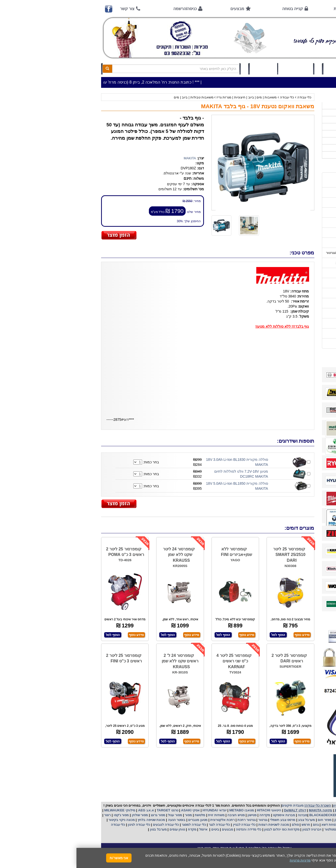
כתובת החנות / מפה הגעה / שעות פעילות (283, 180)
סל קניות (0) (219, 69)
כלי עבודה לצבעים (89, 825)
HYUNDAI (133, 810)
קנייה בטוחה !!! (296, 213)
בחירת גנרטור (298, 283)
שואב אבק (265, 820)
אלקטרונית (141, 820)
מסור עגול (98, 815)
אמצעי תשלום (297, 192)
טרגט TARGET (90, 810)
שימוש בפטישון (297, 273)
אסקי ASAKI (113, 810)
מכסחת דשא (253, 825)
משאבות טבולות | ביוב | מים (117, 97)
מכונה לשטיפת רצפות (197, 825)
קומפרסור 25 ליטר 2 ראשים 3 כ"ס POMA (49, 552)
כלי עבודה (228, 97)
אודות (262, 9)
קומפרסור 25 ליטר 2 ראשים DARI (213, 658)
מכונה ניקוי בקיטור (45, 820)
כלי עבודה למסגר (117, 825)
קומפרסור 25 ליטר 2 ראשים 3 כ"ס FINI (48, 658)
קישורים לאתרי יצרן (294, 313)
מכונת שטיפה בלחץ (74, 820)
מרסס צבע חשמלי (206, 820)
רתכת (154, 820)
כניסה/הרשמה (109, 9)
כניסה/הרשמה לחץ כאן (266, 69)
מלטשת (123, 815)
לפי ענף (304, 148)
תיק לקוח (187, 69)
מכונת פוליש (292, 825)
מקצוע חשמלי (296, 820)
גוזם (239, 825)
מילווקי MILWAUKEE (43, 810)
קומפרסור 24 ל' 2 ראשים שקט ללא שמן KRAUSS (104, 661)
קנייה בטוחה (216, 9)
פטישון (176, 815)
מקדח (116, 829)
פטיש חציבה (159, 815)
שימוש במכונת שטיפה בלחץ (288, 303)
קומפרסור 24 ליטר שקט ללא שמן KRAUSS (102, 555)
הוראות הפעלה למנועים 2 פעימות (283, 263)
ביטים (139, 829)
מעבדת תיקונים (216, 805)
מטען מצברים (121, 820)
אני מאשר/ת (42, 858)
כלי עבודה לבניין (167, 825)
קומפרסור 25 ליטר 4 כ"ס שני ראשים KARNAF (157, 661)
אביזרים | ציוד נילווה (295, 155)
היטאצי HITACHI (192, 810)
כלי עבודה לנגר (143, 825)
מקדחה (188, 815)
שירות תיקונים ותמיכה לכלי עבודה (283, 233)
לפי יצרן (304, 141)
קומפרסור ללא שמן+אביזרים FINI (160, 552)
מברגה (226, 815)
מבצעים (161, 9)
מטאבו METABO (165, 810)
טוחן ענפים (100, 829)
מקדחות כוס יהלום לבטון (205, 829)
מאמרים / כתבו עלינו (293, 243)
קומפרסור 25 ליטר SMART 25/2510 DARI (213, 555)
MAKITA (114, 158)
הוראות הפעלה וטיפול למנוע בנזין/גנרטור (278, 253)
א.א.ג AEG (69, 810)
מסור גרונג (81, 815)
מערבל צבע (230, 820)
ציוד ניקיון (302, 120)
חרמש (229, 825)
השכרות (303, 134)
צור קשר (51, 9)
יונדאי (146, 810)
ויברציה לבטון (235, 829)
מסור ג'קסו (44, 815)
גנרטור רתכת (169, 820)
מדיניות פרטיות (297, 333)
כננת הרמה (273, 825)
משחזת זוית (139, 815)
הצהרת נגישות (297, 343)
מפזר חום (248, 820)
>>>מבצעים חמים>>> (293, 106)
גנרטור (186, 820)
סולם (218, 825)
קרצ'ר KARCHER (297, 815)
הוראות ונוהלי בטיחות (292, 223)
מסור (112, 815)
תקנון (303, 323)
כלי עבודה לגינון (62, 825)
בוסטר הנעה (100, 820)
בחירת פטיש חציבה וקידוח (289, 293)
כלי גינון (304, 127)
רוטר (31, 815)
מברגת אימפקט (207, 815)
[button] (326, 844)
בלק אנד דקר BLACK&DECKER (256, 815)
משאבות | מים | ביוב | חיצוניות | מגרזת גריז (170, 97)
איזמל (127, 829)
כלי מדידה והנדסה (172, 829)
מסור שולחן (63, 815)
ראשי (300, 9)
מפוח (279, 820)
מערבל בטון (81, 829)
